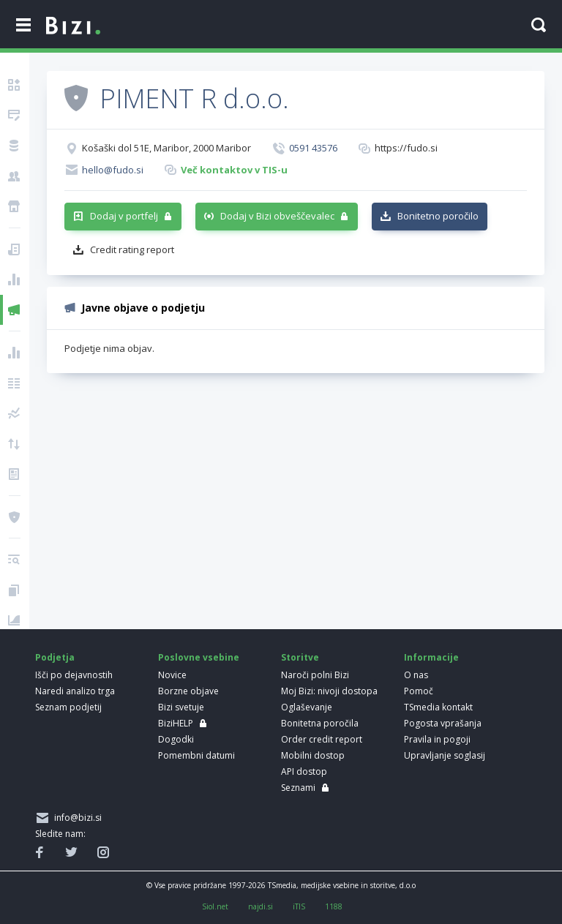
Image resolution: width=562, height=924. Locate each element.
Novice (172, 675)
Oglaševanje (307, 707)
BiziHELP (176, 723)
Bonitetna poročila (320, 723)
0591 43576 (313, 148)
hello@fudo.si (113, 170)
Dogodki (176, 739)
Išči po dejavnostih (74, 675)
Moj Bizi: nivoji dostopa (329, 691)
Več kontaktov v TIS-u (234, 170)
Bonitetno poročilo (438, 216)
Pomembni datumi (196, 755)
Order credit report (322, 739)
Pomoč (419, 691)
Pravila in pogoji (437, 739)
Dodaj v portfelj (124, 216)
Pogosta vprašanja (443, 723)
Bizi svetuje (181, 707)
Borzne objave (188, 691)
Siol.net (215, 906)
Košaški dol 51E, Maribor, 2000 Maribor (166, 148)
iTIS (299, 906)
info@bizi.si (76, 818)
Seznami (298, 788)
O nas (416, 675)
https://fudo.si (406, 148)
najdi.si (261, 906)
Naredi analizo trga (75, 691)
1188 (334, 906)
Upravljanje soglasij (445, 755)
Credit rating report (132, 249)
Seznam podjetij (68, 707)
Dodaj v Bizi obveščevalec (277, 216)
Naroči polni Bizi (315, 675)
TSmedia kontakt (438, 707)
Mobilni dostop (313, 755)
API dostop (304, 771)
